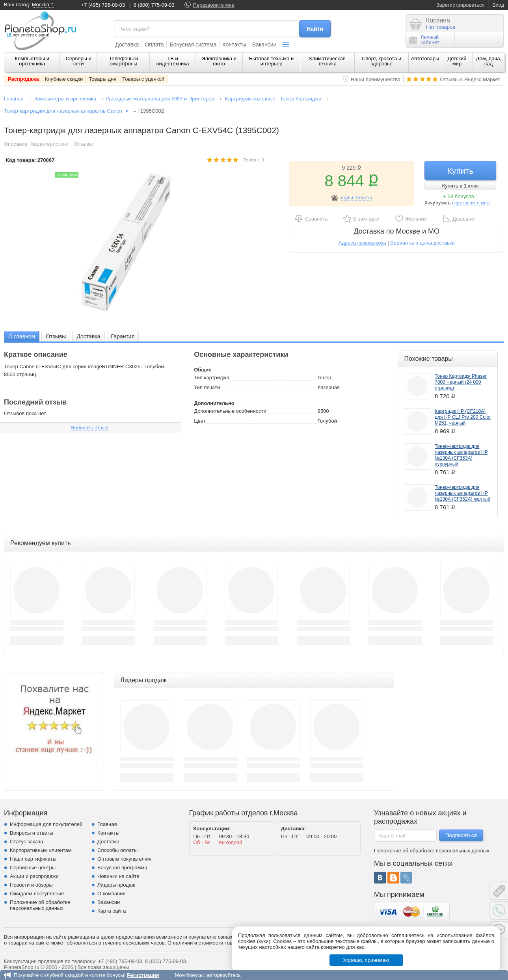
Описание (16, 144)
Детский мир (457, 61)
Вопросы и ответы (31, 833)
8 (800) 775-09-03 (154, 5)
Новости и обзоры (31, 885)
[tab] (22, 336)
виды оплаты (356, 198)
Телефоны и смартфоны (123, 61)
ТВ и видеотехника (173, 61)
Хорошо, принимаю (366, 960)
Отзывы (84, 144)
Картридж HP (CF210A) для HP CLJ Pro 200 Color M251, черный (463, 417)
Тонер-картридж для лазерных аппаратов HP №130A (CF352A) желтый (462, 493)
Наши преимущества (376, 79)
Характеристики (49, 144)
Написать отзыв (89, 428)
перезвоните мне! (471, 203)
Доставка (127, 45)
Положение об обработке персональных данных (40, 905)
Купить (460, 171)
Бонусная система (193, 45)
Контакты (234, 45)
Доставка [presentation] (88, 336)
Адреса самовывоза (362, 243)
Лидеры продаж (116, 885)
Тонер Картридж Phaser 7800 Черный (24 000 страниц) (461, 382)
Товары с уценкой (143, 79)
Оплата (154, 45)
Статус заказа (26, 842)
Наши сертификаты (33, 859)
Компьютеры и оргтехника (32, 61)
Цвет (200, 421)
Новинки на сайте (118, 876)
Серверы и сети (79, 61)
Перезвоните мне (214, 5)
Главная (14, 99)
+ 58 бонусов (461, 196)
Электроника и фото (219, 61)
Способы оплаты (117, 850)
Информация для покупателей (46, 824)
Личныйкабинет (424, 40)
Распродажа (23, 79)
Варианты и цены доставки (422, 243)
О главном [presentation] (22, 336)
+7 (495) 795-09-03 (103, 5)
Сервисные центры (33, 868)
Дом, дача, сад (489, 61)
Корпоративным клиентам (41, 850)
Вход (498, 5)
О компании (112, 894)
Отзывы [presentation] (56, 336)
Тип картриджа (211, 378)
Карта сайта (112, 911)
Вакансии (264, 45)
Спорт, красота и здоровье (381, 61)
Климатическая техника (327, 61)
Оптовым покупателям (124, 859)
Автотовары (425, 58)
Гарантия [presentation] (123, 336)
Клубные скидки (64, 79)
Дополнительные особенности (230, 411)
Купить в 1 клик (460, 186)
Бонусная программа (122, 868)
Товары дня (102, 79)
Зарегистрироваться (461, 5)
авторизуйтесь (224, 975)
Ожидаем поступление (37, 894)
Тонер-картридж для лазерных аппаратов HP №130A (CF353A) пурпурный (461, 455)
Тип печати (207, 387)
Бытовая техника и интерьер (271, 61)
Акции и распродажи (34, 876)
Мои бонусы (189, 975)
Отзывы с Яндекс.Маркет (470, 79)
